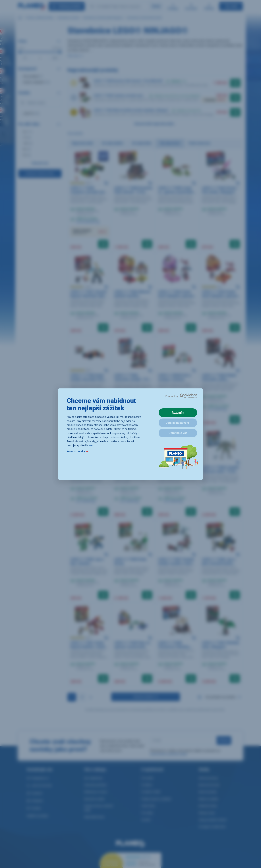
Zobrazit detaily (77, 451)
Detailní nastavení (177, 423)
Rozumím (178, 413)
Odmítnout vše (178, 433)
